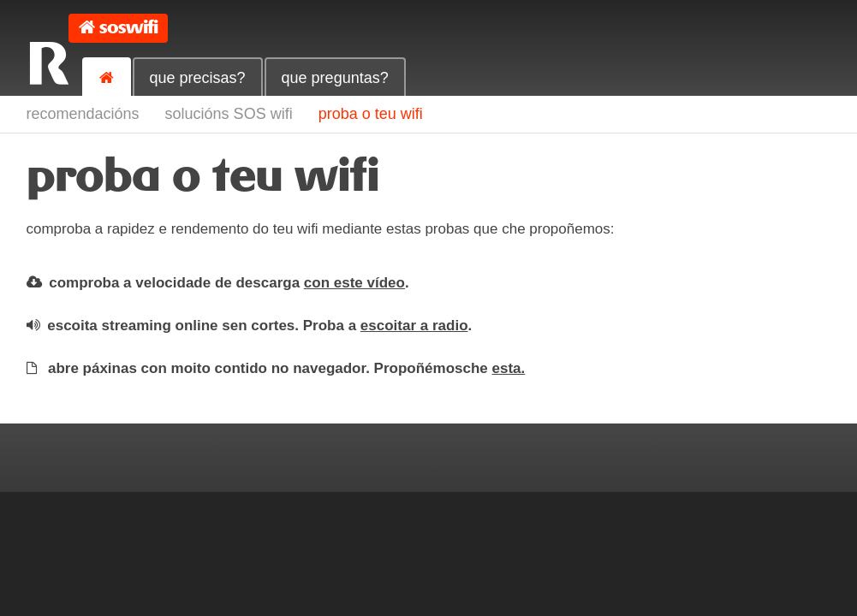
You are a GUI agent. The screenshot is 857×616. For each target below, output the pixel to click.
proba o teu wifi (371, 114)
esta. (509, 368)
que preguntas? (335, 78)
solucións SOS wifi (229, 114)
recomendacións (83, 114)
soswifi (128, 28)
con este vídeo (354, 283)
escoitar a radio (414, 326)
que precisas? (198, 78)
